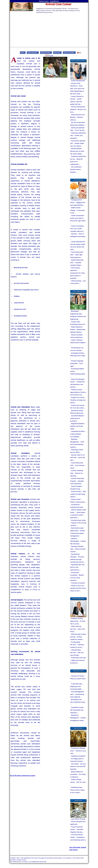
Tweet (51, 56)
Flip (79, 53)
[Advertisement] (54, 27)
